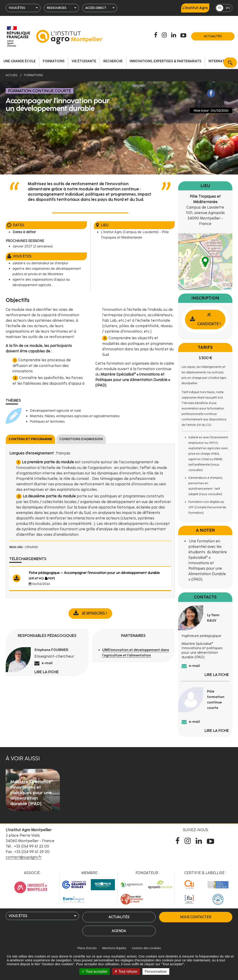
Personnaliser (156, 971)
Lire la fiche (47, 672)
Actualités (213, 36)
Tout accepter (95, 971)
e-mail (47, 663)
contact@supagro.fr (24, 857)
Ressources (57, 8)
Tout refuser (126, 971)
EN (228, 8)
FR (220, 8)
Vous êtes (17, 8)
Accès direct (96, 8)
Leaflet (227, 288)
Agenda (119, 931)
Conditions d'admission (81, 439)
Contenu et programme (30, 439)
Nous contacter (196, 917)
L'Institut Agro (195, 8)
